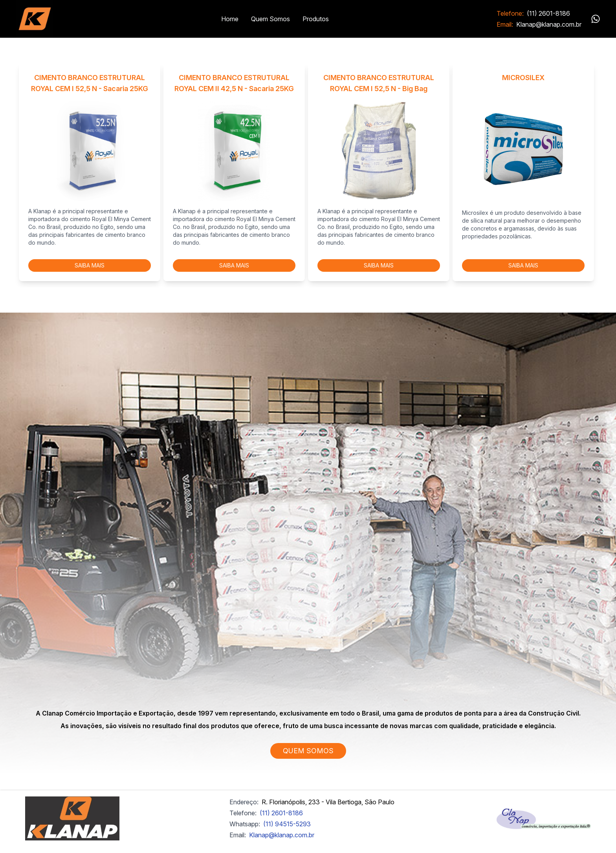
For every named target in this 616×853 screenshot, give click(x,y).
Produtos (316, 19)
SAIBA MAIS (90, 265)
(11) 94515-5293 (287, 824)
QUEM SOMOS (308, 751)
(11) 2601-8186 (548, 13)
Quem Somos (270, 19)
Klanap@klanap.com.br (549, 24)
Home (230, 19)
